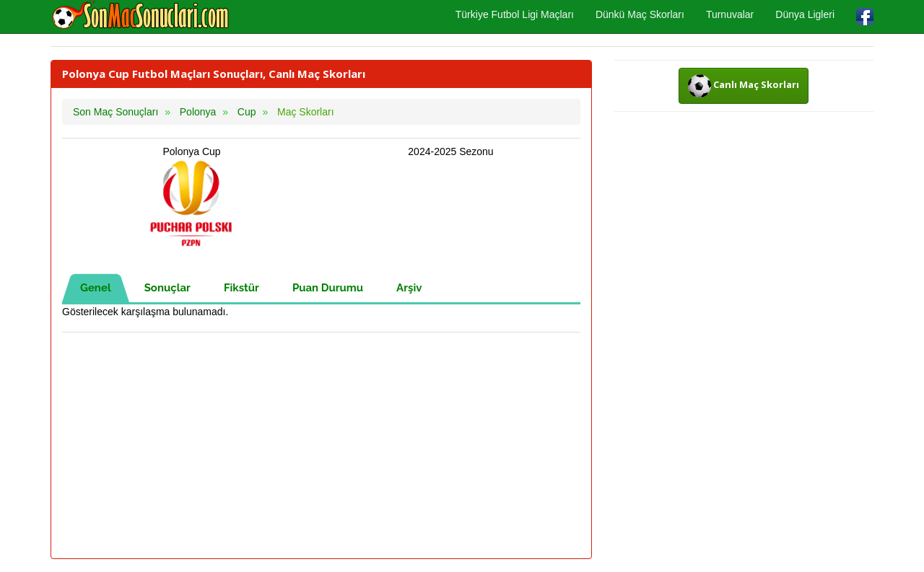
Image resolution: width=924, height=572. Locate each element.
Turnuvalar (730, 14)
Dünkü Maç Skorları (640, 14)
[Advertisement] (321, 446)
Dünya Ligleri (805, 14)
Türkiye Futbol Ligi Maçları (515, 14)
